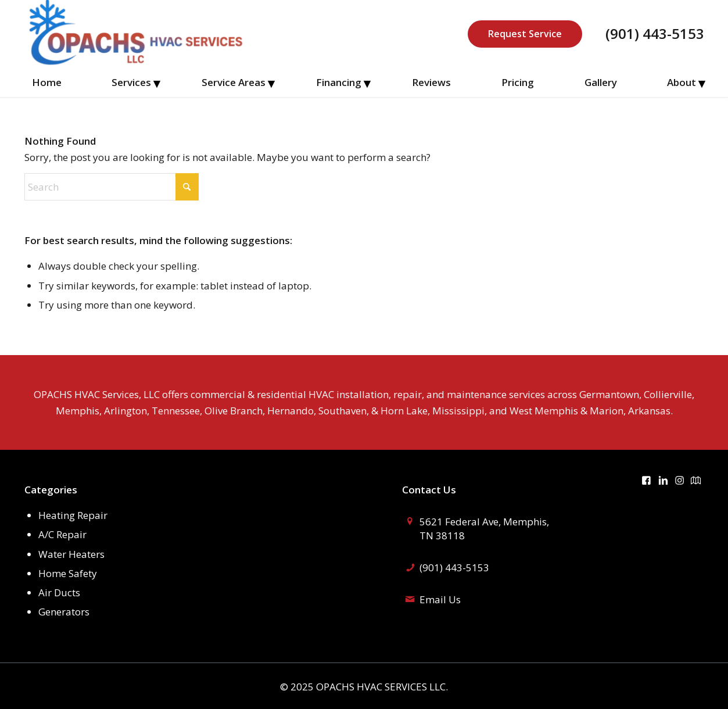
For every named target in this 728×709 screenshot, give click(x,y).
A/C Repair (62, 534)
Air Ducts (59, 592)
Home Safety (68, 573)
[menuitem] (47, 83)
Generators (64, 612)
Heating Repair (73, 515)
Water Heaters (71, 554)
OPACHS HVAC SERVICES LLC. (382, 687)
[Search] (112, 187)
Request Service (525, 34)
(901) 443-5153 (655, 34)
